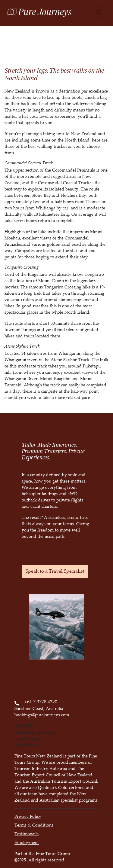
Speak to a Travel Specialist (55, 571)
